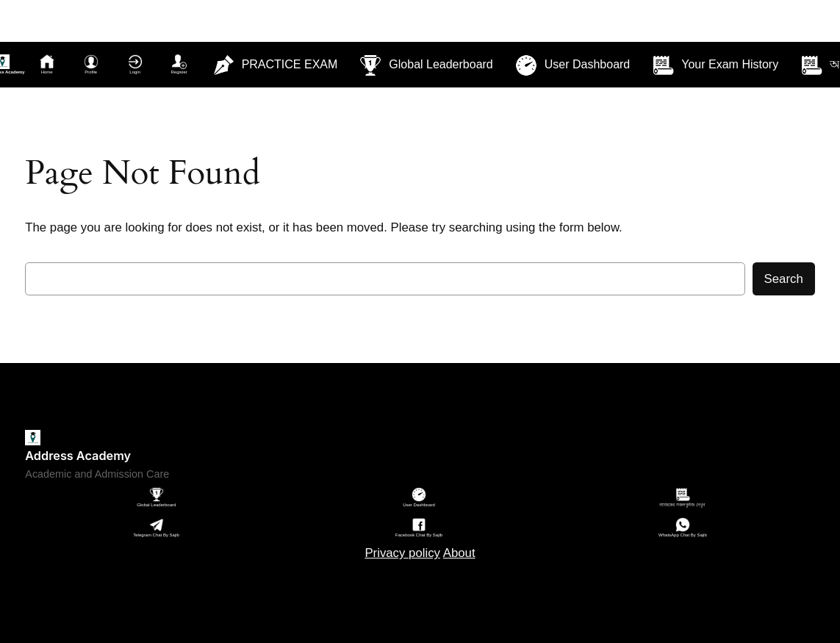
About (459, 553)
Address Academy (78, 456)
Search (784, 279)
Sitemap (420, 589)
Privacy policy (402, 553)
